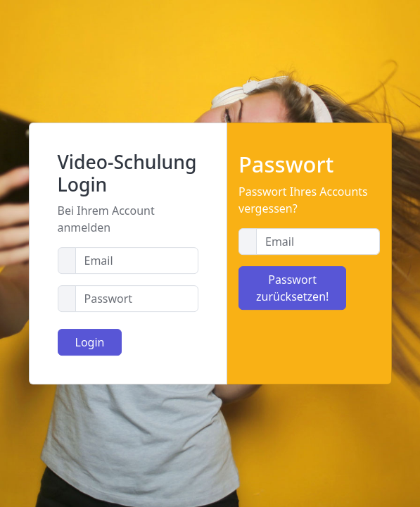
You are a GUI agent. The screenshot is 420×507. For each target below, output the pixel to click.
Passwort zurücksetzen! (292, 288)
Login (90, 342)
